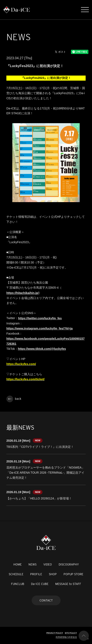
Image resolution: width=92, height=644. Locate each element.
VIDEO (48, 564)
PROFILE (36, 574)
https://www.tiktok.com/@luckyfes (42, 349)
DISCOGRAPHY (69, 564)
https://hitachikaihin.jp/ (23, 293)
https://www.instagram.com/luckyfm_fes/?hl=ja (40, 328)
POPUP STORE (73, 574)
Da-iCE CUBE (40, 584)
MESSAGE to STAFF (68, 584)
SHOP (53, 574)
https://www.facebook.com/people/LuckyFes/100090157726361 (45, 341)
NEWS (33, 564)
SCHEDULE (16, 574)
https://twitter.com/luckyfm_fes (40, 318)
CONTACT (46, 600)
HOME (18, 564)
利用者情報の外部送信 (66, 637)
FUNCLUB (18, 584)
